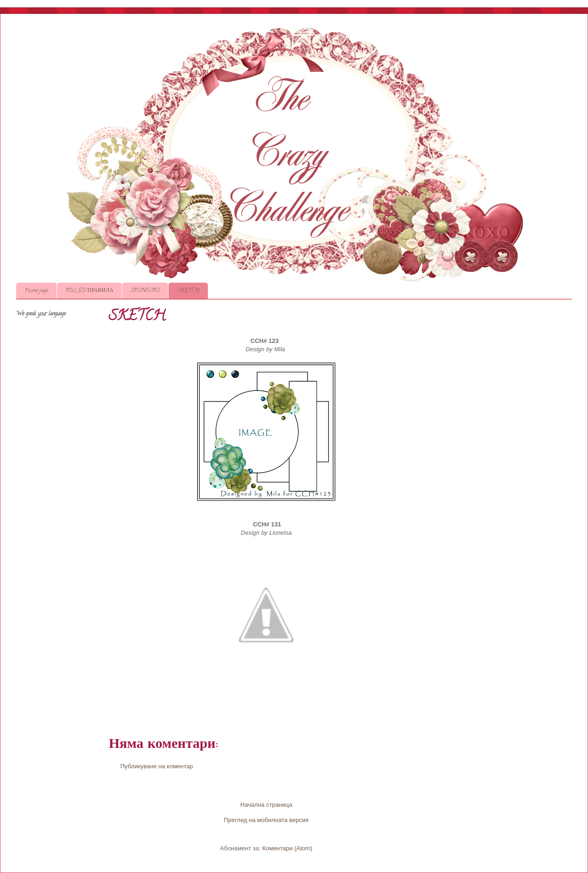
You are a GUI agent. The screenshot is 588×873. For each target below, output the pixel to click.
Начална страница (266, 805)
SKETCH (188, 291)
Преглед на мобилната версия (266, 820)
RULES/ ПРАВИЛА (89, 291)
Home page (36, 291)
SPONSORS (145, 291)
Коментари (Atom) (287, 848)
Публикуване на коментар (157, 766)
